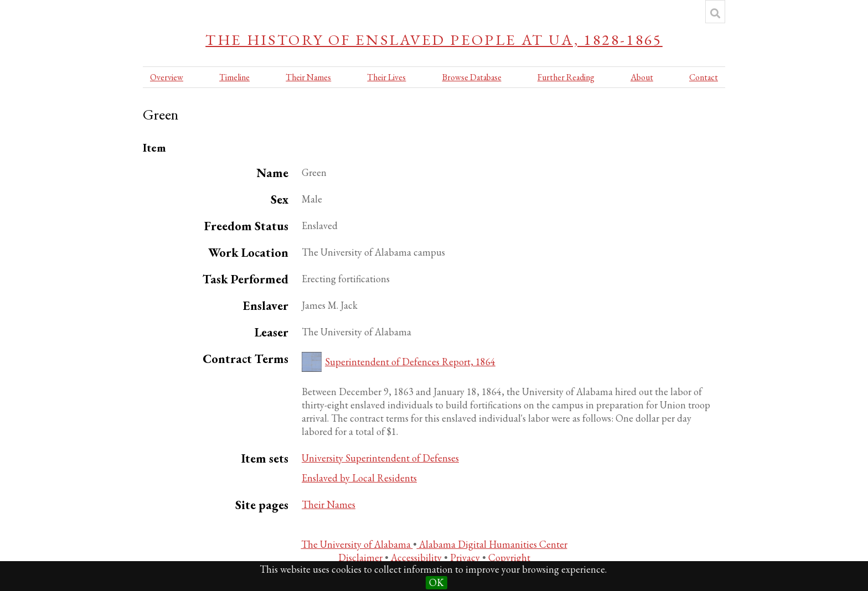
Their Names (308, 77)
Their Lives (386, 77)
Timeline (234, 77)
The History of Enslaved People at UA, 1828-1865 (434, 40)
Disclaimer (361, 558)
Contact (704, 77)
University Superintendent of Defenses (380, 458)
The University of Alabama (357, 544)
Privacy (466, 558)
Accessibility (417, 558)
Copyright (509, 558)
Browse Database (472, 77)
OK (436, 582)
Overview (167, 77)
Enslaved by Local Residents (359, 478)
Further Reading (566, 77)
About (642, 77)
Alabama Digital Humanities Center (492, 544)
